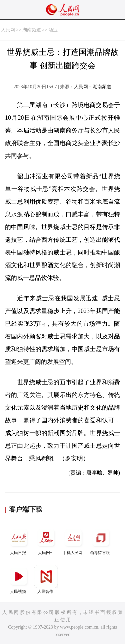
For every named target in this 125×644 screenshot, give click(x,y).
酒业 (53, 30)
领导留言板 (101, 541)
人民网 (8, 30)
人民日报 (19, 541)
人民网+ (46, 541)
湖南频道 (32, 30)
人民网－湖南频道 (93, 87)
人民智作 (46, 579)
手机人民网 (73, 541)
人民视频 (19, 579)
